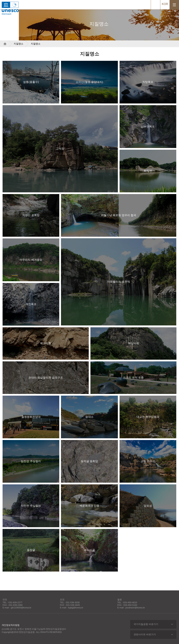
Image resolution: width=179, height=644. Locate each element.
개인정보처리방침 (11, 625)
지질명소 (18, 44)
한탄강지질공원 (26, 5)
